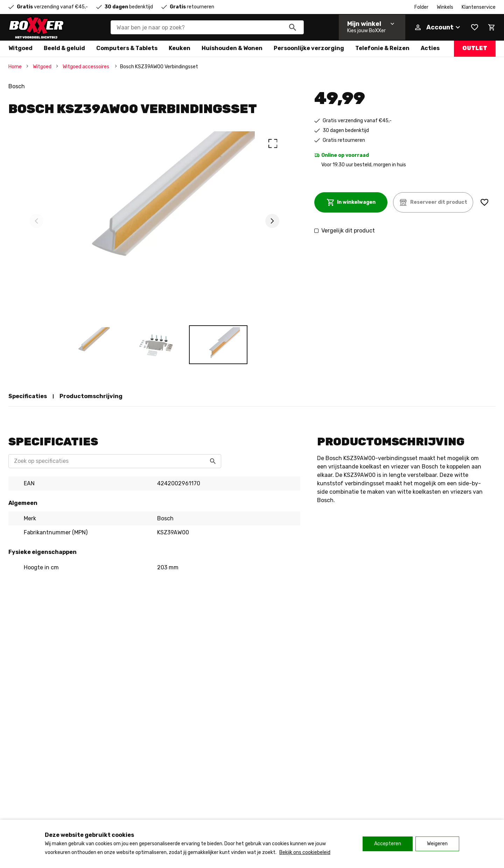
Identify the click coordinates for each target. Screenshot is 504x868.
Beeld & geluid (64, 48)
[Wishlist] (475, 27)
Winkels (445, 7)
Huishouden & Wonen (232, 48)
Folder (421, 7)
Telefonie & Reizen (382, 48)
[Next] (272, 221)
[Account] (438, 27)
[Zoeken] (293, 27)
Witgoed (20, 48)
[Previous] (36, 221)
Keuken (180, 48)
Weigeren (437, 844)
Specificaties (28, 396)
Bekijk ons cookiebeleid (305, 852)
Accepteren (388, 844)
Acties (430, 48)
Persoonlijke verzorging (309, 48)
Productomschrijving (91, 396)
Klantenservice (479, 7)
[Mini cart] (491, 27)
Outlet (475, 48)
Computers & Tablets (127, 48)
